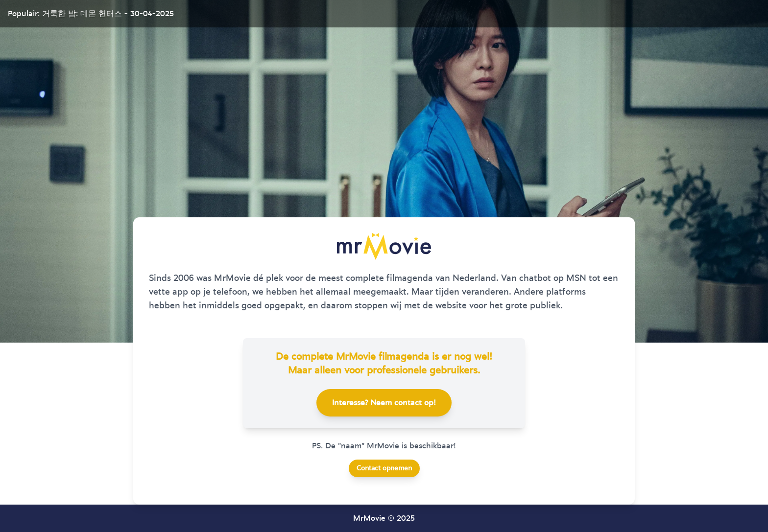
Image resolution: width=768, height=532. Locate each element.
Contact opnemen (384, 468)
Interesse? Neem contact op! (384, 403)
